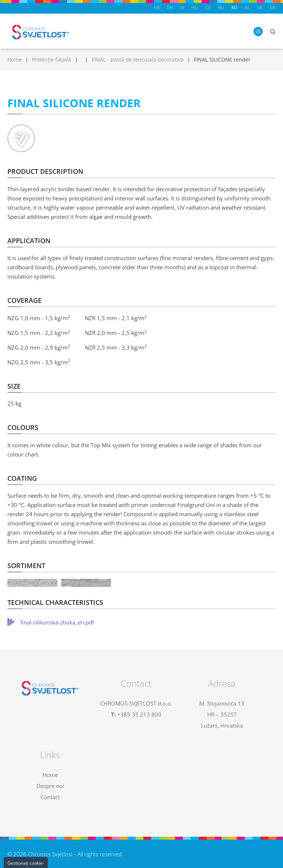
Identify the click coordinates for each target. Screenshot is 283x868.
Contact (50, 797)
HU (195, 8)
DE (273, 8)
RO (234, 8)
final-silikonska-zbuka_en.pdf (57, 622)
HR (157, 8)
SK (260, 8)
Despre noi (50, 786)
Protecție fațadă (52, 59)
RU (221, 8)
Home (15, 59)
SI (182, 8)
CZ (208, 8)
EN (170, 8)
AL (247, 8)
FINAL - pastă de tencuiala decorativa (138, 59)
